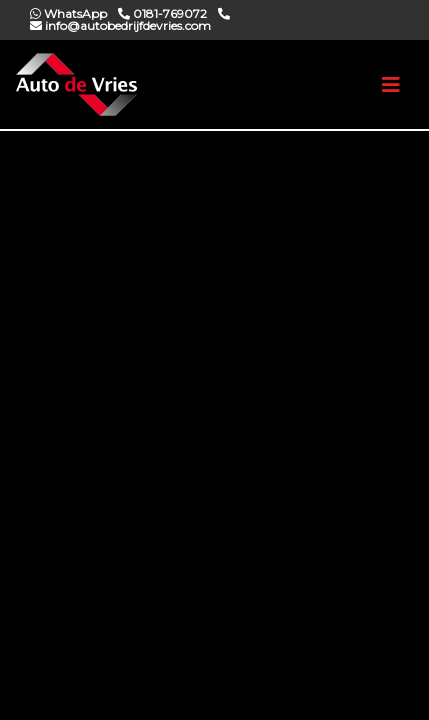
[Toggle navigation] (391, 85)
